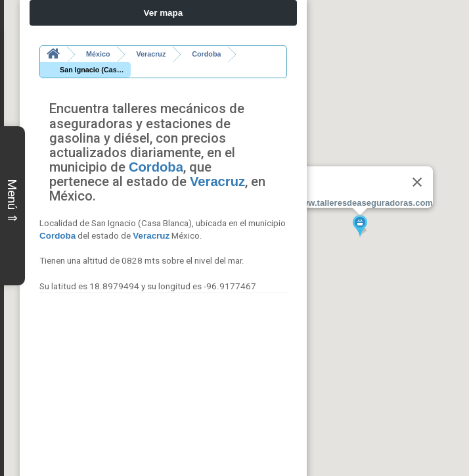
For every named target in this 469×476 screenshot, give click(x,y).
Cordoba (156, 151)
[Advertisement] (163, 369)
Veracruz (217, 166)
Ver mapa (164, 13)
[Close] (417, 182)
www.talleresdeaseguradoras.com (364, 203)
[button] (360, 226)
